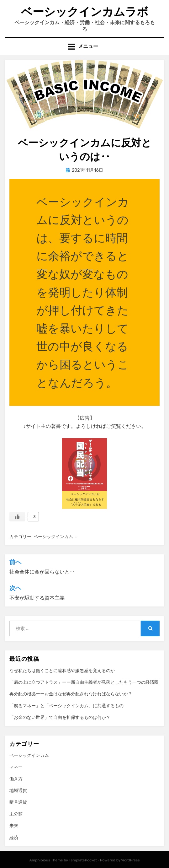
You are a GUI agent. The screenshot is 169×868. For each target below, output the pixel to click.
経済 (14, 838)
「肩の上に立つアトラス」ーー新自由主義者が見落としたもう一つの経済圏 (84, 682)
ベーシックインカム (53, 537)
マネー (16, 767)
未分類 (16, 814)
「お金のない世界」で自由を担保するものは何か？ (60, 717)
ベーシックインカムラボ (85, 12)
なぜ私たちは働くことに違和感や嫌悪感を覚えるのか (62, 671)
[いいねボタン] (17, 517)
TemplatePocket (83, 860)
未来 (14, 826)
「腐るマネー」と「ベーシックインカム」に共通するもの (66, 706)
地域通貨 (18, 791)
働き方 (16, 779)
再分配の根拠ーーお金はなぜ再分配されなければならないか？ (71, 694)
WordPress (131, 860)
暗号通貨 (18, 802)
